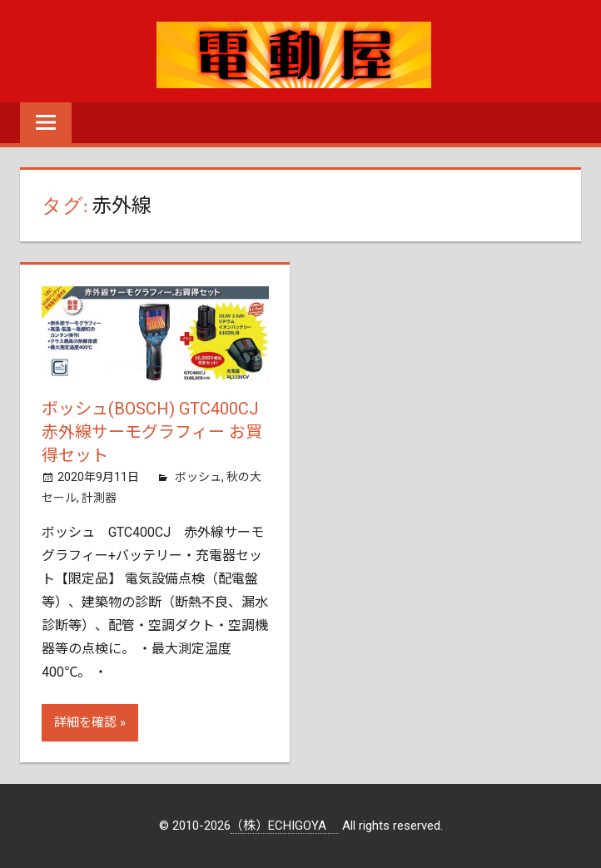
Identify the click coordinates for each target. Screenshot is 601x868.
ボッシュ (198, 477)
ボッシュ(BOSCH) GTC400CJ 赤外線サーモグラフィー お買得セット (152, 432)
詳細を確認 (85, 722)
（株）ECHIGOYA (285, 826)
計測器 (99, 498)
